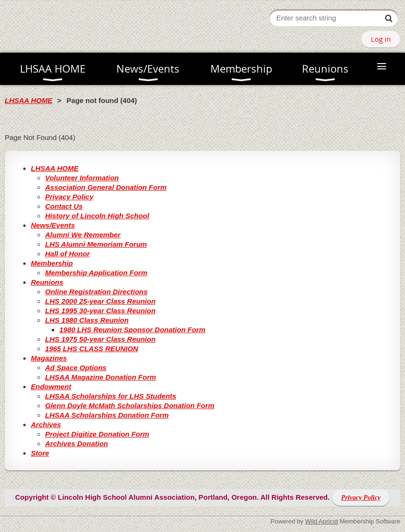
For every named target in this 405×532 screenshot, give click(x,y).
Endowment (51, 387)
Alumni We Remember (83, 235)
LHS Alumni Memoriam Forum (96, 244)
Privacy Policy (69, 197)
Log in (381, 39)
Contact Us (64, 206)
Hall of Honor (67, 254)
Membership (52, 263)
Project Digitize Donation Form (97, 434)
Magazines (49, 358)
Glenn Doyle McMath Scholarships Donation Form (130, 406)
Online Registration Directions (96, 292)
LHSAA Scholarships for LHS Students (111, 396)
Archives (46, 425)
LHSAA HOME (28, 100)
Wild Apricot (322, 521)
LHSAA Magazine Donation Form (101, 377)
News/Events (53, 225)
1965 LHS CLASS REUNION (92, 349)
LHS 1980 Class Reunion (87, 320)
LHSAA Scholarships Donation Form (107, 415)
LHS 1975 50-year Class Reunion (100, 339)
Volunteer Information (82, 178)
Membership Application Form (96, 273)
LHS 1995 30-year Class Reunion (100, 311)
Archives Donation (77, 443)
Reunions (47, 282)
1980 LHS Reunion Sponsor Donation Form (132, 330)
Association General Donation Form (106, 187)
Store (40, 453)
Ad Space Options (76, 368)
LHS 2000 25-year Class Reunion (100, 301)
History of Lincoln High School (97, 216)
